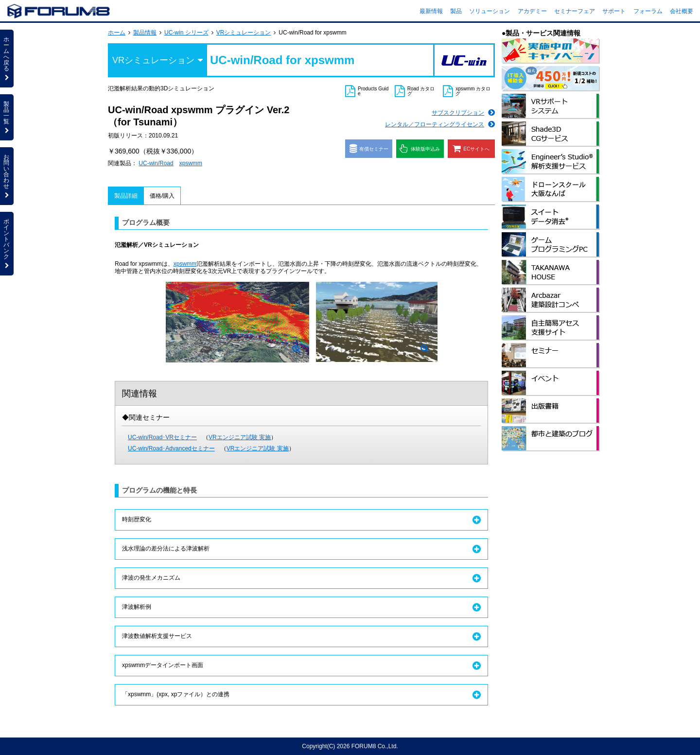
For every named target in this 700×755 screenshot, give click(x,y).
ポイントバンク (7, 243)
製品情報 (145, 33)
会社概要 (682, 11)
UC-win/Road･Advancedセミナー (171, 448)
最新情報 (431, 11)
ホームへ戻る (7, 58)
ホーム (117, 33)
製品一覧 (7, 117)
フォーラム (648, 11)
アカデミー (532, 11)
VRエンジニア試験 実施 (240, 437)
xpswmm (191, 163)
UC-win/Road (156, 163)
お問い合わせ (7, 176)
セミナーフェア (575, 11)
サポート (614, 11)
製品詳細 (126, 196)
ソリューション (490, 11)
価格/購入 (162, 196)
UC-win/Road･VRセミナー (162, 437)
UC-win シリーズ (186, 33)
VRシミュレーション (244, 33)
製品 (456, 11)
